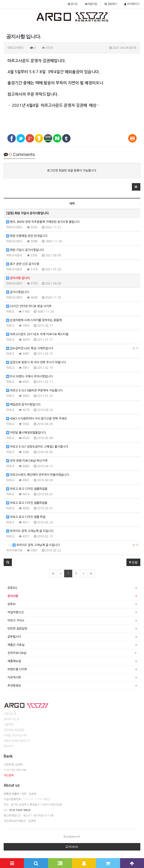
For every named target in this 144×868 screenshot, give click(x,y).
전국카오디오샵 (17, 653)
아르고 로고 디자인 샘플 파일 (26, 517)
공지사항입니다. (18, 292)
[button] (136, 187)
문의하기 (9, 746)
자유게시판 (14, 677)
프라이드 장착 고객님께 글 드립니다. (30, 531)
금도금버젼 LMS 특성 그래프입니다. (72, 348)
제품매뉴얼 (14, 661)
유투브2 (12, 588)
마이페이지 (132, 4)
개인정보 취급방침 (14, 730)
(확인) (47, 799)
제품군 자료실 (16, 645)
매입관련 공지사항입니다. (24, 405)
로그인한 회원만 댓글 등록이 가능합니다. (72, 171)
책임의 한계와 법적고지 (17, 741)
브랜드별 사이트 (17, 669)
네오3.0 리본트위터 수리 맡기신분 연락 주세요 (36, 419)
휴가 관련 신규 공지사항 (23, 264)
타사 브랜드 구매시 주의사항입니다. (30, 377)
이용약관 (9, 725)
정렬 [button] (133, 562)
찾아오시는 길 (11, 719)
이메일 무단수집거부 (15, 735)
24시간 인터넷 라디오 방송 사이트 (29, 306)
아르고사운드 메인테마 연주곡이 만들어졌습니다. (38, 475)
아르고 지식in (16, 620)
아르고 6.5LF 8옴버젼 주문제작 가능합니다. (35, 391)
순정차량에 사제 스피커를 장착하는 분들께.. (35, 320)
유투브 (11, 604)
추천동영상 (14, 686)
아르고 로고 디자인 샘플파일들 (27, 489)
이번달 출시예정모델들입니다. (27, 433)
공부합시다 (14, 637)
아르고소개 (10, 714)
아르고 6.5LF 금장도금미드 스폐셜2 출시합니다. (38, 447)
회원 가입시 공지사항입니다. (26, 250)
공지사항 (13, 596)
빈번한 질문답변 (17, 629)
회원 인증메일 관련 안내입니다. (27, 236)
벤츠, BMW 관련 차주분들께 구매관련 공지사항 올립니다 (43, 222)
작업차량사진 (16, 612)
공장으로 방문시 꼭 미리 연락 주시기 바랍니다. (36, 363)
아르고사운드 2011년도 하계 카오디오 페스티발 (37, 334)
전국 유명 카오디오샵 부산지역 (27, 461)
